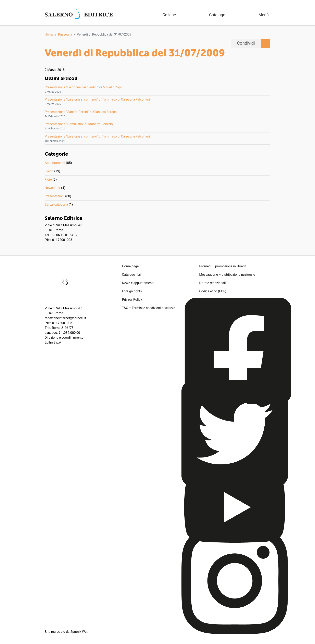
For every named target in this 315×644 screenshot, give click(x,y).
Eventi (49, 171)
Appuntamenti (55, 163)
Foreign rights (132, 291)
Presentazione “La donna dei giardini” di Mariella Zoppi (84, 87)
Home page (130, 266)
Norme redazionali (212, 283)
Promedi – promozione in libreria (223, 266)
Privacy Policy (132, 300)
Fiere (48, 179)
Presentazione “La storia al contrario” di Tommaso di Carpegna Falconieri (97, 99)
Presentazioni (55, 196)
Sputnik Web (79, 632)
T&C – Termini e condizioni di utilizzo (149, 308)
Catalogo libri (131, 275)
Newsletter (53, 188)
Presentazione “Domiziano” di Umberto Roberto (79, 124)
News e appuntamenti (138, 283)
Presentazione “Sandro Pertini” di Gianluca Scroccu (81, 112)
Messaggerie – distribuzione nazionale (227, 275)
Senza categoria (56, 204)
